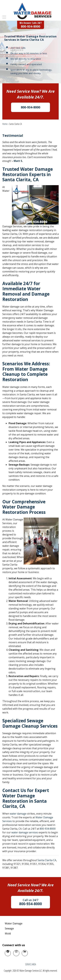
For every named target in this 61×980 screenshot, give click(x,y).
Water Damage (14, 923)
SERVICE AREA (30, 964)
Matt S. (18, 161)
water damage (18, 814)
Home (5, 124)
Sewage (9, 928)
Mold (8, 933)
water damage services (25, 832)
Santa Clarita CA (47, 860)
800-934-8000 (48, 829)
